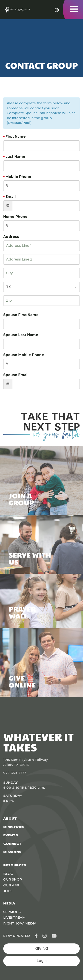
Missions (12, 852)
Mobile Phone (18, 177)
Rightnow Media (20, 923)
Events (11, 835)
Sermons (12, 912)
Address (11, 237)
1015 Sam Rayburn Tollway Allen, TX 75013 (25, 762)
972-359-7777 (15, 773)
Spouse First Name (21, 315)
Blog (8, 874)
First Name (16, 137)
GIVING (42, 949)
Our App (11, 885)
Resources (15, 865)
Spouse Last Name (21, 335)
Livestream (14, 917)
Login (42, 961)
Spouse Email (16, 375)
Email (11, 197)
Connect (12, 844)
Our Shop (13, 879)
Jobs (8, 891)
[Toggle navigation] (74, 9)
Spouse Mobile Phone (24, 355)
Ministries (14, 827)
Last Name (15, 157)
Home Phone (15, 217)
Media (9, 903)
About (10, 818)
